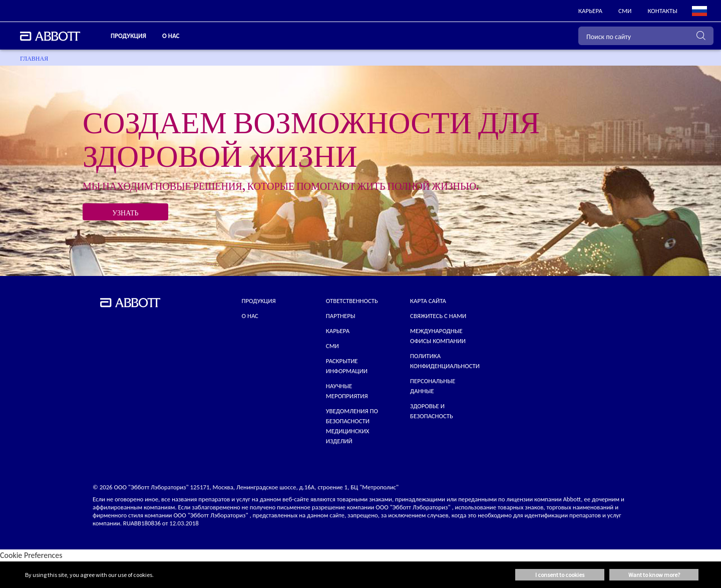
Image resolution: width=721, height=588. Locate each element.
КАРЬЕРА (338, 331)
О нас (250, 316)
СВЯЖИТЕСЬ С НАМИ (438, 316)
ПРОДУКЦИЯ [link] (128, 36)
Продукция (259, 301)
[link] (590, 11)
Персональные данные (433, 386)
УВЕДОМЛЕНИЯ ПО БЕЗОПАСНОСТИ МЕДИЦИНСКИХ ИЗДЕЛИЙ (352, 426)
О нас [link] (171, 36)
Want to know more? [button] (654, 575)
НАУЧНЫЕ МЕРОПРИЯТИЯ (347, 391)
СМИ (332, 346)
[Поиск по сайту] (646, 36)
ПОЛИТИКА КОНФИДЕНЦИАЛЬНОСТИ (445, 361)
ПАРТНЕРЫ (341, 316)
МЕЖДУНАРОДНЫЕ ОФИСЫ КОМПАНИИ (438, 336)
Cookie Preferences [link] (31, 555)
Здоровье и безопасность (432, 411)
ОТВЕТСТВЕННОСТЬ (352, 301)
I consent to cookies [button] (560, 575)
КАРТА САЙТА (428, 301)
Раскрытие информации (347, 366)
